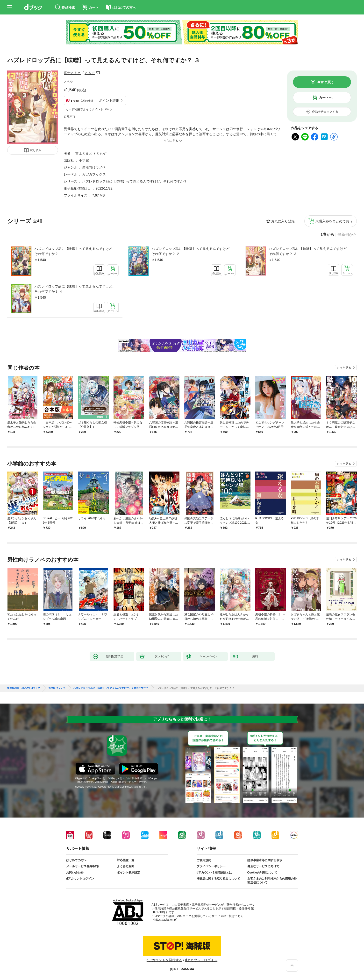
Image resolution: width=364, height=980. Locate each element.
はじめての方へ (76, 860)
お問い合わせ (75, 873)
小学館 (84, 160)
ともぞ (90, 73)
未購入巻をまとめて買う (334, 221)
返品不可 (70, 117)
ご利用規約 (204, 860)
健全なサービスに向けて (263, 866)
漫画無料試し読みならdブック (24, 688)
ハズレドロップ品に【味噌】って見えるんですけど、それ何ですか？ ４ (75, 289)
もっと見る (344, 368)
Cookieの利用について (262, 873)
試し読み (36, 150)
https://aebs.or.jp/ (166, 920)
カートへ (326, 98)
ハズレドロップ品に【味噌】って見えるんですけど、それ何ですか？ (75, 251)
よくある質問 (126, 866)
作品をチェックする (325, 112)
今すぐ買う (326, 82)
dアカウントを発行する (164, 960)
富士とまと (72, 73)
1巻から (327, 235)
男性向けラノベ (94, 167)
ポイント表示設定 (128, 873)
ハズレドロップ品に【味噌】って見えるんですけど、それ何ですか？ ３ (309, 251)
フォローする (98, 73)
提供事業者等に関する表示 (265, 860)
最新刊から (347, 235)
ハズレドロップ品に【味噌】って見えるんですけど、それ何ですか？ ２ (192, 251)
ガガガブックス (94, 174)
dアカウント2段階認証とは (214, 873)
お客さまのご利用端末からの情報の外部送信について (272, 881)
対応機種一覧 (126, 860)
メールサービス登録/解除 (82, 866)
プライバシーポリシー (211, 866)
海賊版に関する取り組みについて (218, 879)
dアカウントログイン (80, 879)
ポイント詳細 (109, 100)
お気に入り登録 (283, 221)
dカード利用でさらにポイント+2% (86, 109)
